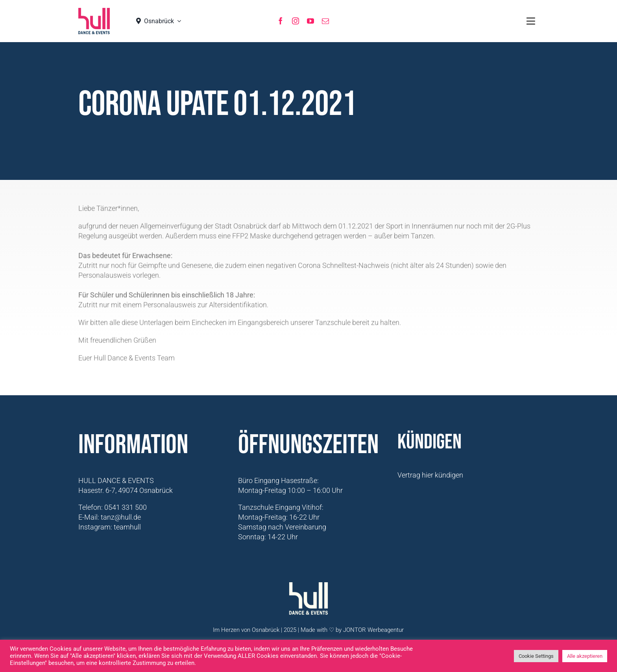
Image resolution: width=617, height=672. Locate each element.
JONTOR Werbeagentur (373, 630)
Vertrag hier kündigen (430, 475)
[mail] (325, 21)
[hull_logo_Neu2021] (94, 11)
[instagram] (296, 21)
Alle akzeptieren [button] (585, 656)
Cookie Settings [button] (536, 656)
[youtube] (310, 21)
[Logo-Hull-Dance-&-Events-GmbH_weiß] (308, 586)
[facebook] (281, 21)
